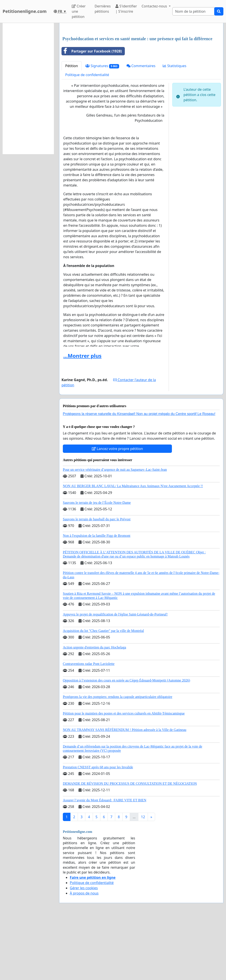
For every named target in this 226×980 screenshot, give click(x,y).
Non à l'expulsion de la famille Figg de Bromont (97, 597)
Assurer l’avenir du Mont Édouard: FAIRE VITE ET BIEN (105, 861)
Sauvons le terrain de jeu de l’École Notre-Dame (97, 564)
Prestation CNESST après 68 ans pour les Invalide (98, 828)
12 (143, 878)
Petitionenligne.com (25, 11)
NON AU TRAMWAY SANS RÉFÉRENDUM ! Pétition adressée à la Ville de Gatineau (125, 791)
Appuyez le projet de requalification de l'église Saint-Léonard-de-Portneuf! (115, 676)
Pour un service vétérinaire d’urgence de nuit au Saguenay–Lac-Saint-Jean (115, 531)
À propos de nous (84, 954)
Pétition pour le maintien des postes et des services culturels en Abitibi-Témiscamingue (124, 775)
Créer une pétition (79, 11)
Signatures (102, 127)
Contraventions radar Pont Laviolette (89, 725)
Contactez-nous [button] (155, 6)
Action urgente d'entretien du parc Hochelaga (94, 709)
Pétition (72, 127)
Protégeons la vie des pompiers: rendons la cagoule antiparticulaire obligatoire (118, 758)
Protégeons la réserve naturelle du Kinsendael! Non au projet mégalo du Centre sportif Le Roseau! (139, 475)
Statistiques (175, 127)
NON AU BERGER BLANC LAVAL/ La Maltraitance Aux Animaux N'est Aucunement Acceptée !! (133, 547)
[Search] (193, 11)
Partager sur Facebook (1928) (92, 112)
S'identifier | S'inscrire (126, 9)
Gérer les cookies (84, 949)
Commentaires (141, 127)
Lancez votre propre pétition (117, 510)
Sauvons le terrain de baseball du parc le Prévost (97, 580)
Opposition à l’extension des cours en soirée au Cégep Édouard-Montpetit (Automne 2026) (126, 742)
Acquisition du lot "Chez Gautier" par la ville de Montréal (103, 692)
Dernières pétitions (103, 9)
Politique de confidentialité (87, 136)
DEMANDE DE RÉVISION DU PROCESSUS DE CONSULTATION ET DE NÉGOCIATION (130, 845)
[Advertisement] (141, 61)
